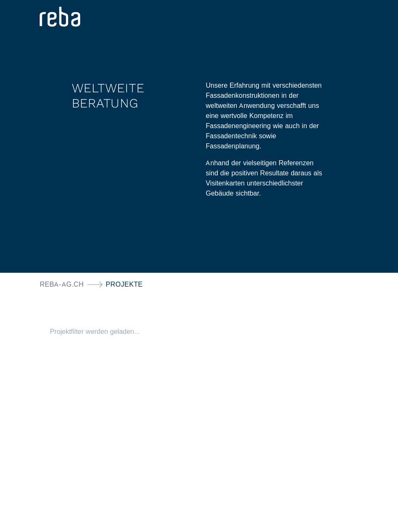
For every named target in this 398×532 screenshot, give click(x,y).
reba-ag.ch (62, 284)
